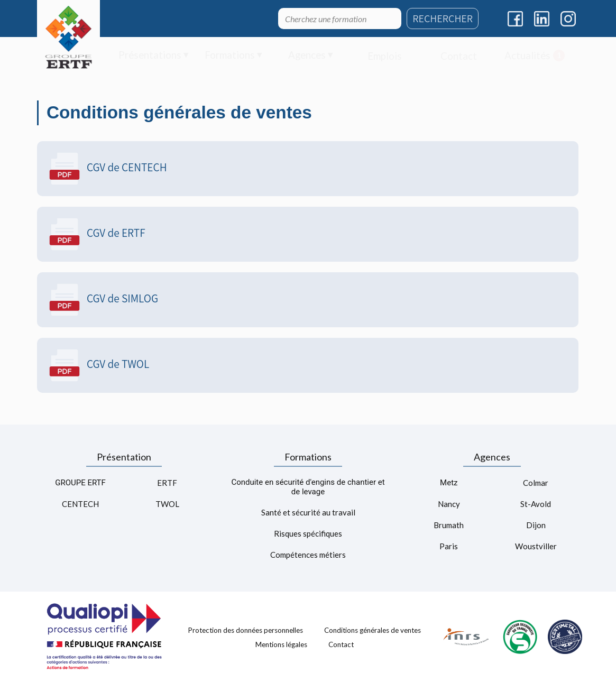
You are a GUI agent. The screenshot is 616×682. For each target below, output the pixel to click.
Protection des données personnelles (246, 630)
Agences (492, 457)
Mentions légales (281, 644)
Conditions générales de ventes (373, 630)
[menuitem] (154, 56)
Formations (308, 457)
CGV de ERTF (96, 234)
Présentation (124, 457)
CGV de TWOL (98, 365)
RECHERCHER (443, 19)
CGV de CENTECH (107, 169)
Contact (341, 644)
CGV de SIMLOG (103, 300)
